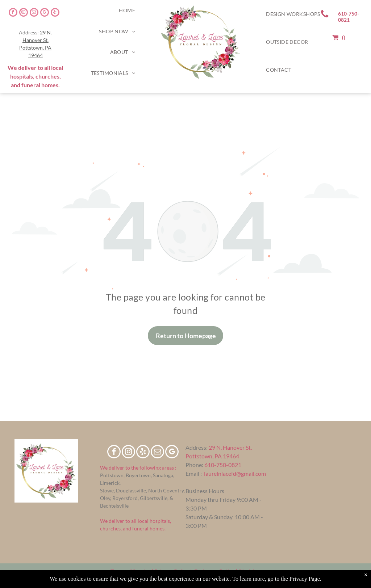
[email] (34, 13)
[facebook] (13, 13)
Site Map (249, 571)
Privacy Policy (172, 571)
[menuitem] (127, 10)
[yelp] (55, 13)
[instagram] (24, 13)
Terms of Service (130, 571)
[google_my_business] (45, 13)
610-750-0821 (223, 465)
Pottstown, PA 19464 (212, 456)
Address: (197, 447)
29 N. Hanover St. (230, 447)
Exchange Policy (214, 571)
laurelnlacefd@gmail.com (235, 473)
